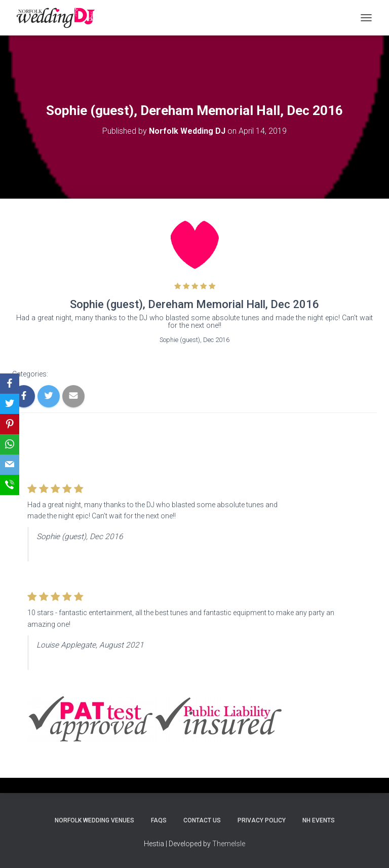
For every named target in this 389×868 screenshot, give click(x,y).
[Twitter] (10, 404)
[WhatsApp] (10, 444)
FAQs (159, 820)
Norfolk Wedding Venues (94, 820)
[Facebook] (10, 384)
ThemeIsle (229, 844)
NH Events (319, 820)
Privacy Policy (262, 820)
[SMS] (10, 485)
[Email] (10, 465)
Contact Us (202, 820)
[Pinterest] (10, 424)
